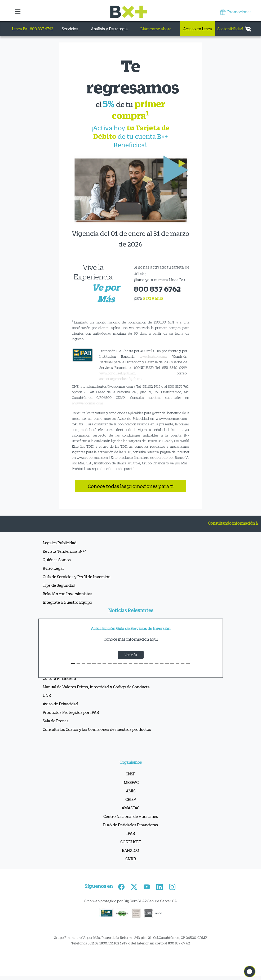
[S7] (110, 664)
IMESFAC (130, 782)
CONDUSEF (131, 842)
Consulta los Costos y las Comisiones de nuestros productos (97, 729)
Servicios (70, 29)
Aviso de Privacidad (60, 704)
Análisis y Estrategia (109, 29)
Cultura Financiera (59, 678)
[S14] (146, 664)
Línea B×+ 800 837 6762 (33, 29)
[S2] (84, 664)
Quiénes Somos (57, 560)
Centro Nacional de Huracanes (131, 816)
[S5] (99, 664)
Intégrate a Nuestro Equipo (67, 602)
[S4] (94, 664)
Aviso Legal (53, 568)
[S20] (178, 664)
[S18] (167, 664)
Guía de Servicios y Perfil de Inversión (77, 577)
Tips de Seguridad (59, 585)
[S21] (183, 664)
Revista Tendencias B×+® (65, 551)
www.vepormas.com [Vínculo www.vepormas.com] (87, 403)
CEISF (131, 799)
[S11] (131, 664)
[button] (18, 12)
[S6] (104, 664)
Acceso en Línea (198, 29)
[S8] (115, 664)
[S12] (136, 664)
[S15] (151, 664)
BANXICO (130, 850)
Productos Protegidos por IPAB (71, 712)
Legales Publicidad (60, 543)
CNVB (131, 859)
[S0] (73, 664)
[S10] (125, 664)
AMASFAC (130, 808)
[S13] (141, 664)
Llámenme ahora (156, 29)
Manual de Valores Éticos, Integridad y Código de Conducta (96, 687)
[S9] (120, 664)
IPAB (131, 833)
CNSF (130, 774)
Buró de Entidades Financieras (130, 825)
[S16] (157, 664)
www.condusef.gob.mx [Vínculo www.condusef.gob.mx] (117, 373)
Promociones (236, 12)
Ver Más (131, 655)
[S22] (188, 664)
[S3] (89, 664)
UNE (47, 695)
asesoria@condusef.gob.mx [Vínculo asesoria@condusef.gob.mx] (121, 379)
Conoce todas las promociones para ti (131, 486)
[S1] (78, 664)
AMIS (131, 791)
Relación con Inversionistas (67, 594)
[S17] (162, 664)
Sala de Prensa (56, 721)
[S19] (172, 664)
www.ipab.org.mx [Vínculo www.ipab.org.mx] (153, 356)
